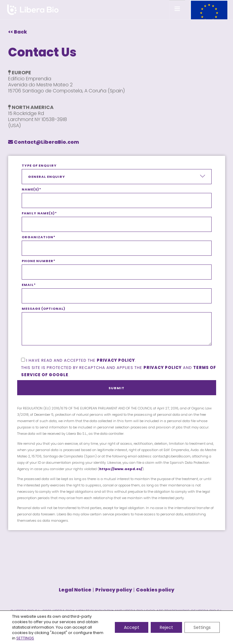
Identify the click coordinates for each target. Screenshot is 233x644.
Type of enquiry (117, 174)
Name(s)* (117, 195)
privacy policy (116, 360)
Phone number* (117, 267)
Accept (132, 627)
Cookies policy (155, 590)
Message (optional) (117, 330)
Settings (202, 627)
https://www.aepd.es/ (121, 469)
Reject (166, 627)
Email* (117, 290)
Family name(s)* (117, 219)
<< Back (18, 32)
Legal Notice (75, 590)
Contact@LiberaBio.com (44, 142)
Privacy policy (163, 368)
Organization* (117, 243)
